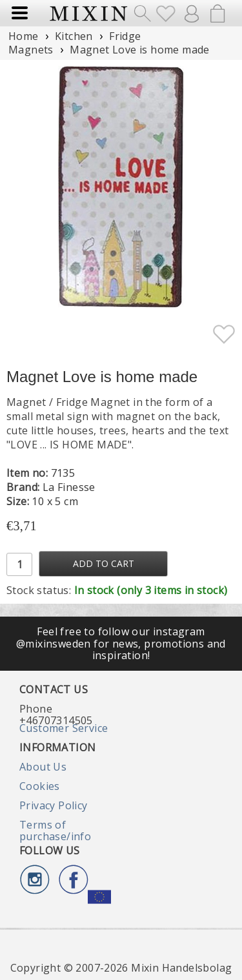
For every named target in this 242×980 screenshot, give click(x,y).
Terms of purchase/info (55, 831)
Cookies (40, 786)
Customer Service (64, 728)
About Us (43, 767)
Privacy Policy (54, 805)
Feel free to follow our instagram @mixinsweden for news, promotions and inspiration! (121, 643)
